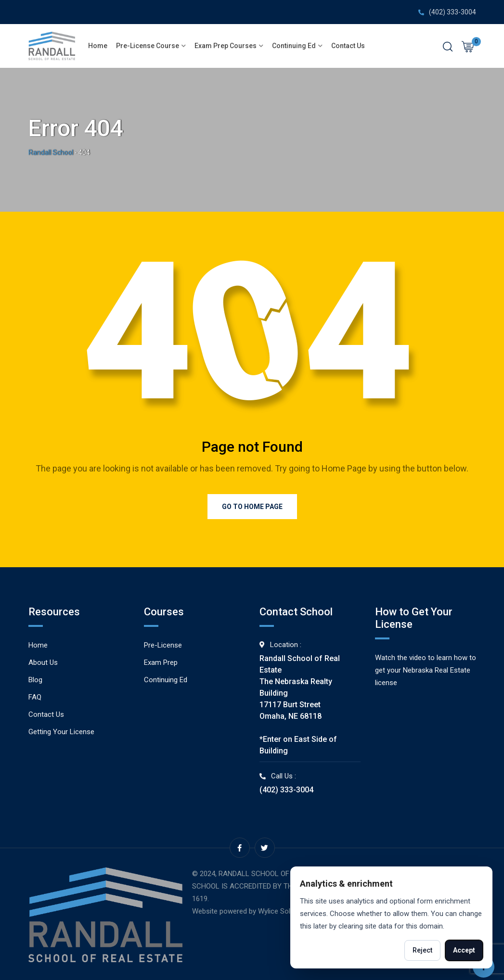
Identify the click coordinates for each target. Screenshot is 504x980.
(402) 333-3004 (452, 12)
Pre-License (163, 645)
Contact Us (348, 46)
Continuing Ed (294, 46)
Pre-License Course (148, 46)
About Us (43, 662)
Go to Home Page (252, 507)
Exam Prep (161, 662)
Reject (422, 950)
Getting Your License (61, 732)
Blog (35, 680)
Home (98, 46)
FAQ (35, 697)
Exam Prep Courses (226, 46)
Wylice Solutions (284, 911)
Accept (464, 950)
